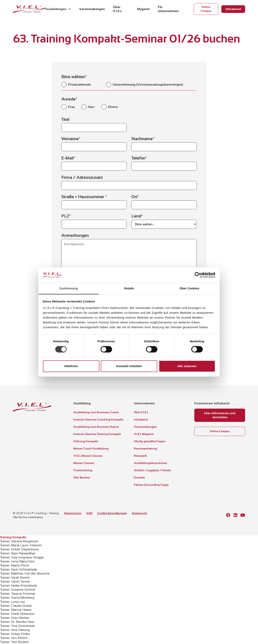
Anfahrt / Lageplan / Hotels (152, 470)
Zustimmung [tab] (69, 288)
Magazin (143, 9)
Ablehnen (71, 366)
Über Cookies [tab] (189, 288)
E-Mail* (68, 158)
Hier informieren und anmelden (220, 415)
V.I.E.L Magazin (144, 434)
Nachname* (143, 139)
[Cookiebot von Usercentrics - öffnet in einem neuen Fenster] (198, 275)
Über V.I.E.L (117, 9)
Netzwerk (140, 456)
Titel (65, 119)
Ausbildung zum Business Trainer (96, 427)
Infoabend (233, 9)
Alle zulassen (187, 366)
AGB (89, 513)
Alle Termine (82, 477)
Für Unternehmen (168, 9)
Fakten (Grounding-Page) (151, 485)
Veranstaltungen (92, 9)
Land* (137, 216)
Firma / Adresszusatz (82, 177)
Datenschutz (73, 513)
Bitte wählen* (74, 77)
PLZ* (66, 216)
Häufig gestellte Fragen (150, 441)
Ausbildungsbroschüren (150, 463)
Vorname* (71, 139)
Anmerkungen (75, 235)
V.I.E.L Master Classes (88, 456)
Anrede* (69, 99)
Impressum (139, 513)
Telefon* (139, 158)
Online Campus (206, 9)
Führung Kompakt (86, 441)
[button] (58, 9)
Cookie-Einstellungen (112, 513)
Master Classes (84, 463)
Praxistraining (83, 470)
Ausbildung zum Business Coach (96, 412)
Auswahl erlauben (129, 366)
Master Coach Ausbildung (91, 448)
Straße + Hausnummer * (84, 197)
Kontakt (139, 477)
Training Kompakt (13, 537)
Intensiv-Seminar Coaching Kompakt (98, 419)
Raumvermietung (146, 448)
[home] (29, 9)
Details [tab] (129, 288)
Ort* (135, 197)
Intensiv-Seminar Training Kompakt (97, 434)
